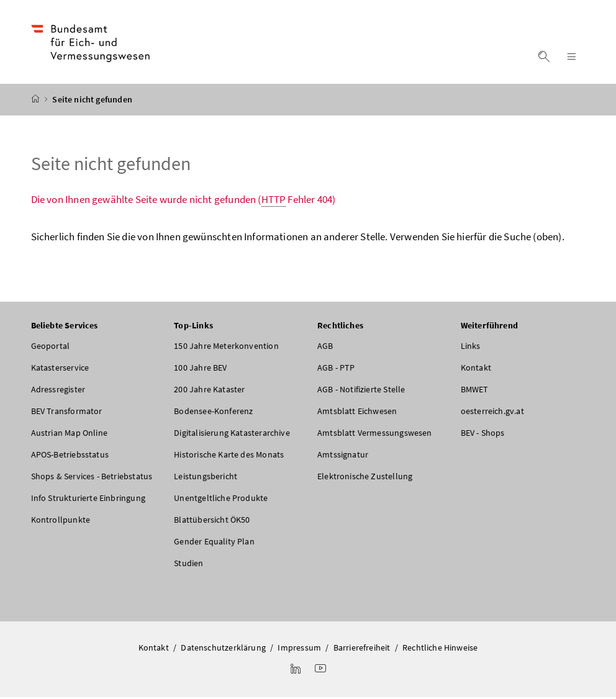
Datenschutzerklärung (223, 649)
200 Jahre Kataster (209, 391)
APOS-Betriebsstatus (70, 456)
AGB (325, 348)
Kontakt (476, 369)
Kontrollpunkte (61, 521)
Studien (188, 565)
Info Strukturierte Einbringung (88, 500)
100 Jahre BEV (200, 369)
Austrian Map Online (69, 435)
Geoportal (51, 348)
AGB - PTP (336, 369)
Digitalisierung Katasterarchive (232, 435)
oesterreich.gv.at (492, 413)
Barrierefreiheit (362, 649)
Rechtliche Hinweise (440, 649)
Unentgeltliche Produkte (221, 500)
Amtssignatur (343, 456)
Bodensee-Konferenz (213, 413)
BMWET (475, 391)
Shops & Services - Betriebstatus (92, 478)
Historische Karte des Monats (229, 456)
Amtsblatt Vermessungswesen (375, 435)
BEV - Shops (483, 435)
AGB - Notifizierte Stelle (361, 391)
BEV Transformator (67, 413)
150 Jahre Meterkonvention (226, 348)
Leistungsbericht (206, 478)
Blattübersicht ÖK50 (212, 521)
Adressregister (58, 391)
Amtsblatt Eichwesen (357, 413)
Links (471, 348)
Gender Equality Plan (214, 543)
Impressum (299, 649)
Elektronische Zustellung (365, 478)
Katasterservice (60, 369)
